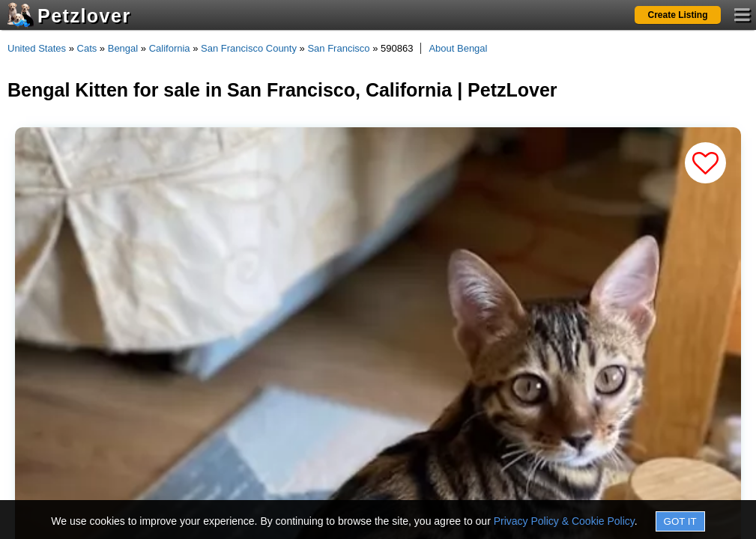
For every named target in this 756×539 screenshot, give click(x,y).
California (170, 48)
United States (37, 48)
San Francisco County (249, 48)
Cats (87, 48)
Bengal (123, 48)
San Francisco (338, 48)
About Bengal (458, 48)
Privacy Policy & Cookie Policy (564, 521)
